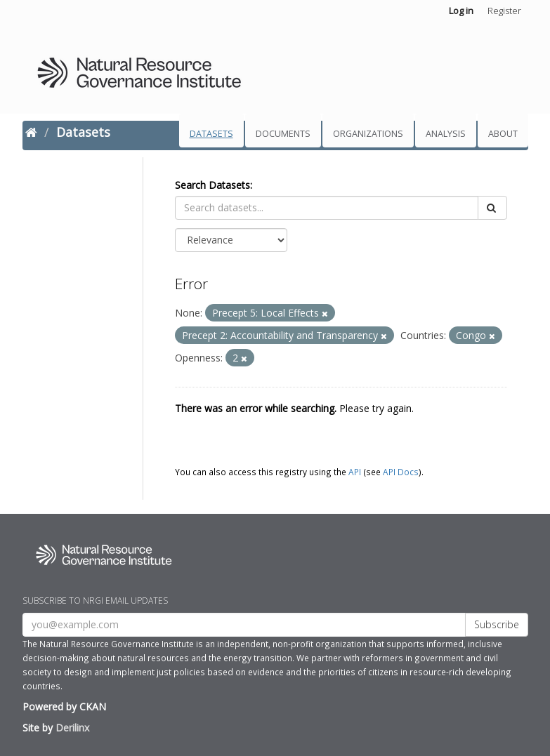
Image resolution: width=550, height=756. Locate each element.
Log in (461, 11)
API (355, 472)
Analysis (446, 134)
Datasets (211, 134)
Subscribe (497, 624)
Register (504, 11)
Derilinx (72, 728)
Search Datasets (212, 185)
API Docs (401, 472)
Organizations (368, 134)
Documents (283, 134)
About (503, 134)
